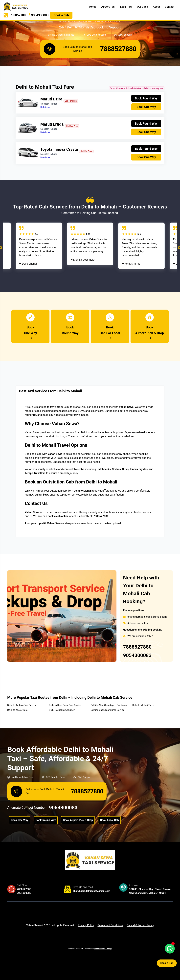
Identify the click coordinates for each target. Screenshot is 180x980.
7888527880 (137, 647)
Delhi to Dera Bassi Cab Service (65, 705)
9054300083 (137, 655)
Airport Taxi (108, 7)
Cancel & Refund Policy (140, 925)
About (156, 7)
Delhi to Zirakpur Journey (62, 710)
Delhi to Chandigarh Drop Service (108, 710)
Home (93, 7)
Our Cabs (142, 7)
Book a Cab (167, 963)
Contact (170, 7)
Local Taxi (126, 7)
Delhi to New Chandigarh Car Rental (109, 705)
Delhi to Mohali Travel (143, 705)
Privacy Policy (86, 925)
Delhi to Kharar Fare (17, 710)
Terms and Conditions (111, 925)
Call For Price (71, 101)
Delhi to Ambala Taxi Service (22, 705)
